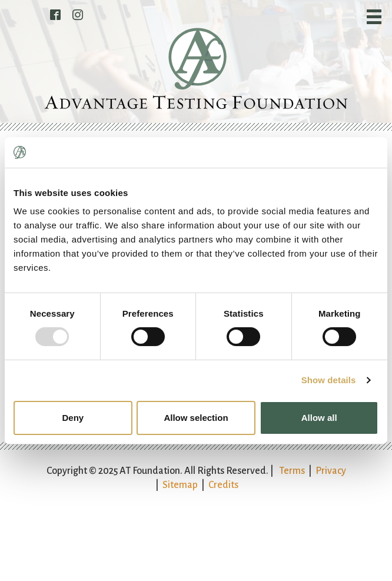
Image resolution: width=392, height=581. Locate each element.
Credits (223, 485)
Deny (73, 418)
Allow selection (196, 418)
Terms (292, 471)
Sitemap (180, 485)
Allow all (319, 418)
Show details (329, 380)
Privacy (331, 471)
